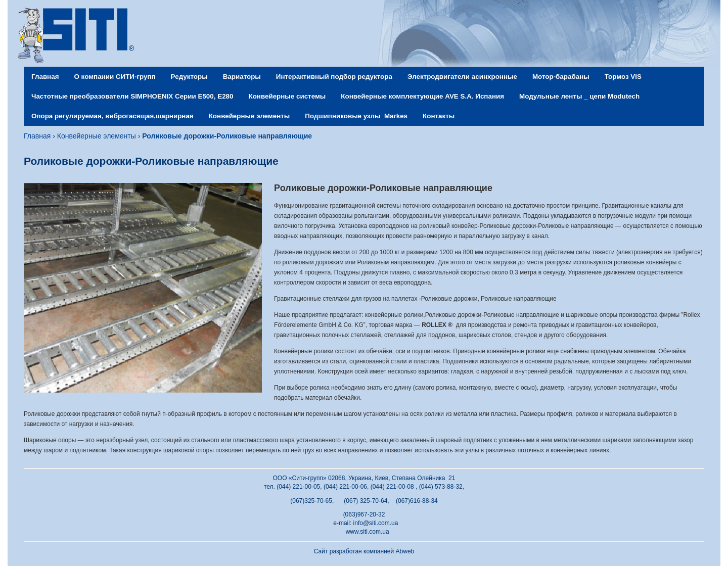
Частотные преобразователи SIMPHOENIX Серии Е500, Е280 (132, 96)
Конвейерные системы (287, 96)
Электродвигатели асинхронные (462, 77)
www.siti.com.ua (368, 532)
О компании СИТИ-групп (115, 77)
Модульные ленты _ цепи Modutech (579, 96)
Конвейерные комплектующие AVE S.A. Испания (422, 96)
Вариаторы (242, 77)
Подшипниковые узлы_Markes (356, 116)
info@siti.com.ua (376, 523)
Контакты (439, 116)
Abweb (405, 551)
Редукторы (189, 77)
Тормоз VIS (623, 77)
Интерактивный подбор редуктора (334, 77)
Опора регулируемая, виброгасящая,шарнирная (112, 116)
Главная (45, 77)
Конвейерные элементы (249, 116)
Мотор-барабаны (561, 77)
